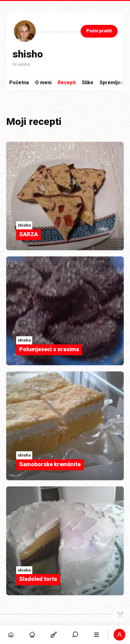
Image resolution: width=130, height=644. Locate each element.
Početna (19, 83)
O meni (43, 83)
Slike (88, 83)
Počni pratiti (99, 31)
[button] (119, 635)
